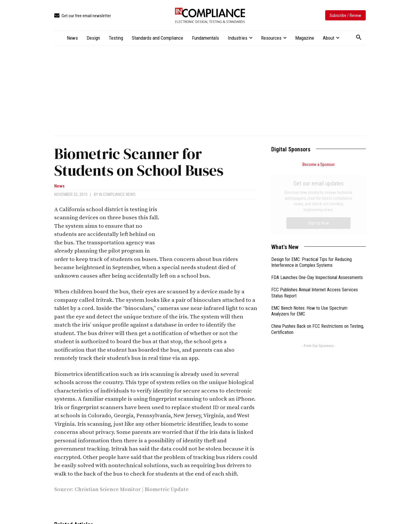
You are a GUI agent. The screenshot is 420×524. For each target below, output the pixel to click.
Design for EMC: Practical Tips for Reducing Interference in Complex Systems (311, 197)
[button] (359, 38)
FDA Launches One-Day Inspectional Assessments (317, 212)
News (59, 186)
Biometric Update (167, 489)
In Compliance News (117, 194)
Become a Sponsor (318, 164)
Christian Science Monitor (108, 489)
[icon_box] (83, 16)
